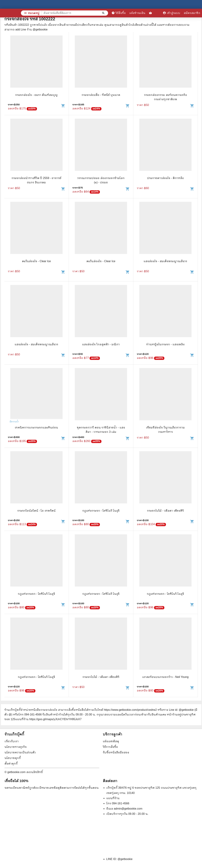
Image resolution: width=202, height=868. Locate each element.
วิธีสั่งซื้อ (119, 13)
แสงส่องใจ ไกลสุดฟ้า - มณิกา (101, 344)
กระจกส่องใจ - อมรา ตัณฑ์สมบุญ (37, 95)
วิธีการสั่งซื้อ (110, 747)
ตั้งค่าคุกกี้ (11, 764)
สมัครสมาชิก (192, 13)
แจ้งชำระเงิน (137, 13)
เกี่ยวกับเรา (12, 741)
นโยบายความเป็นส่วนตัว (20, 752)
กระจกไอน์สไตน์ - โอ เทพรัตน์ (36, 511)
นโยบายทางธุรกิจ (16, 747)
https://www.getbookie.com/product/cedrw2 (130, 710)
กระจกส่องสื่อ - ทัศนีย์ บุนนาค (101, 95)
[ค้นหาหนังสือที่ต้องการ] (104, 13)
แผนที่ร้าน (113, 798)
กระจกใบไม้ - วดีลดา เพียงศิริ (165, 511)
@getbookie (125, 859)
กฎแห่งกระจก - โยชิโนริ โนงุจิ (101, 511)
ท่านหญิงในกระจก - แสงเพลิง (165, 344)
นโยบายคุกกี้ (13, 758)
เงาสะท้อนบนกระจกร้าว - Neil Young (165, 677)
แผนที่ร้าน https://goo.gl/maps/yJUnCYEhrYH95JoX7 (48, 719)
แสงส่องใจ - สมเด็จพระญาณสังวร (165, 261)
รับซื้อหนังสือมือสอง (116, 752)
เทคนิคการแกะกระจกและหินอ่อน (36, 427)
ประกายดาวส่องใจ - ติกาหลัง (165, 178)
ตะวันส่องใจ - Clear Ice (36, 261)
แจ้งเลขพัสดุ (111, 741)
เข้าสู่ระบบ (171, 13)
